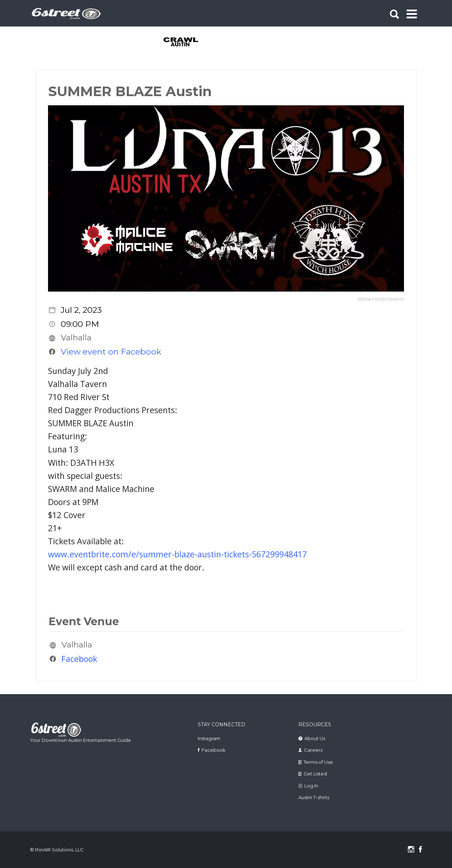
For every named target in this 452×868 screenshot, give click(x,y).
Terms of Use (318, 762)
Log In (311, 786)
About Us (315, 738)
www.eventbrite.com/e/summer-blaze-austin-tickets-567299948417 (177, 554)
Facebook (79, 659)
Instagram (209, 738)
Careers (313, 750)
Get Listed (315, 774)
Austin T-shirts (314, 797)
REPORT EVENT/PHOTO (381, 300)
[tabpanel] (185, 42)
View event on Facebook (111, 352)
